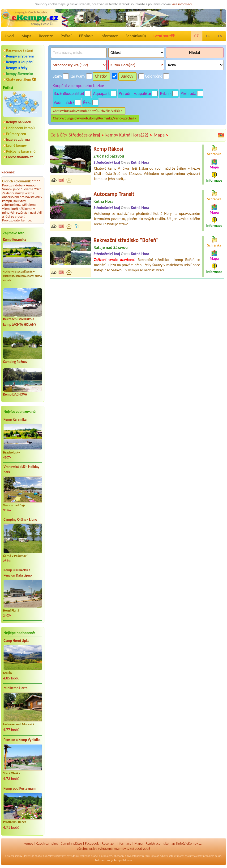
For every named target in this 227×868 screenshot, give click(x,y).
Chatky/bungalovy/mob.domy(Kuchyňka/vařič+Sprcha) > (95, 118)
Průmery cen (16, 134)
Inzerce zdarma (18, 139)
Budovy (127, 76)
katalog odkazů (160, 856)
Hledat (195, 53)
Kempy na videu (19, 122)
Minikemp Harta (15, 688)
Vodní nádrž (64, 102)
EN (220, 36)
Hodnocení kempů (20, 128)
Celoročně (154, 76)
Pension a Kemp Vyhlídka (22, 740)
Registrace (153, 843)
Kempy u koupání (20, 62)
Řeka (87, 102)
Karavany (77, 76)
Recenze (46, 36)
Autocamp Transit (114, 194)
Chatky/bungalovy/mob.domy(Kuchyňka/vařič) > (88, 111)
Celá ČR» (59, 135)
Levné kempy (16, 145)
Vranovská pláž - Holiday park (21, 469)
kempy (28, 843)
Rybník (166, 93)
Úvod (9, 36)
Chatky (101, 76)
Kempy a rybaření (20, 56)
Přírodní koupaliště (135, 93)
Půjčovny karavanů (21, 151)
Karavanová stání (19, 50)
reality (83, 856)
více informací (182, 4)
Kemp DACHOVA (15, 394)
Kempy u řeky (17, 68)
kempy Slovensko (20, 74)
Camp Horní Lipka (16, 641)
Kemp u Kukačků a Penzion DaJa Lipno (18, 573)
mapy (180, 856)
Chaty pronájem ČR (21, 79)
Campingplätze (71, 843)
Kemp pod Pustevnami (20, 789)
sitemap (169, 843)
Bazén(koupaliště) (69, 93)
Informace (109, 36)
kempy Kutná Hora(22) (129, 135)
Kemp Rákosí (108, 149)
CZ (197, 36)
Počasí (66, 36)
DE (208, 36)
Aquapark (101, 93)
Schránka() (136, 36)
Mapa (26, 36)
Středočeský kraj (86, 135)
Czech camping (47, 843)
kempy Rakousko (124, 860)
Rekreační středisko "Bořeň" (126, 240)
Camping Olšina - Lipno (20, 520)
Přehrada (188, 93)
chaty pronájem (205, 856)
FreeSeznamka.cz (19, 157)
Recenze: (8, 172)
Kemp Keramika (15, 240)
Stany (57, 76)
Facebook (92, 843)
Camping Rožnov (15, 362)
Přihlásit (86, 36)
